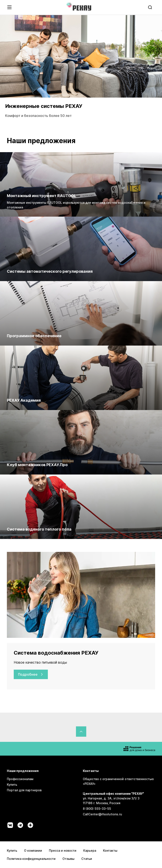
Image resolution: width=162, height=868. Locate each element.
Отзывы (68, 859)
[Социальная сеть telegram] (20, 825)
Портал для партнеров (24, 790)
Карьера (90, 850)
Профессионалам (20, 779)
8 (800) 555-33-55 (97, 809)
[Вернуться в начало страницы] (81, 732)
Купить (12, 785)
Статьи (87, 859)
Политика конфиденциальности (31, 859)
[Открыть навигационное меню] (9, 7)
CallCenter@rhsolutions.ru (102, 814)
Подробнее (31, 674)
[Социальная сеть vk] (10, 825)
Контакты (110, 850)
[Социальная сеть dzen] (30, 825)
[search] (150, 7)
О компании (33, 850)
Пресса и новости (63, 850)
